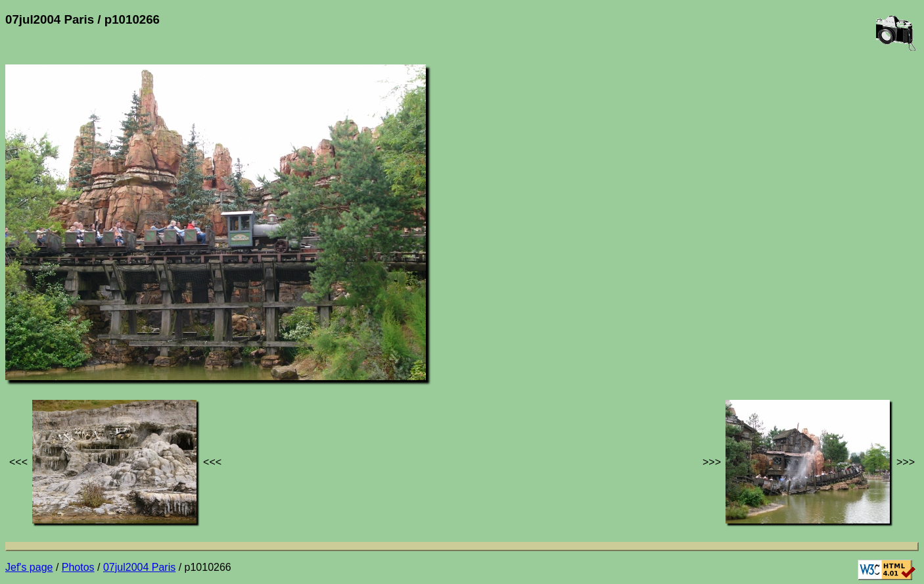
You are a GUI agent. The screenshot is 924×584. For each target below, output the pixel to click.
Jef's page (29, 567)
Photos (78, 567)
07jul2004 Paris (139, 567)
